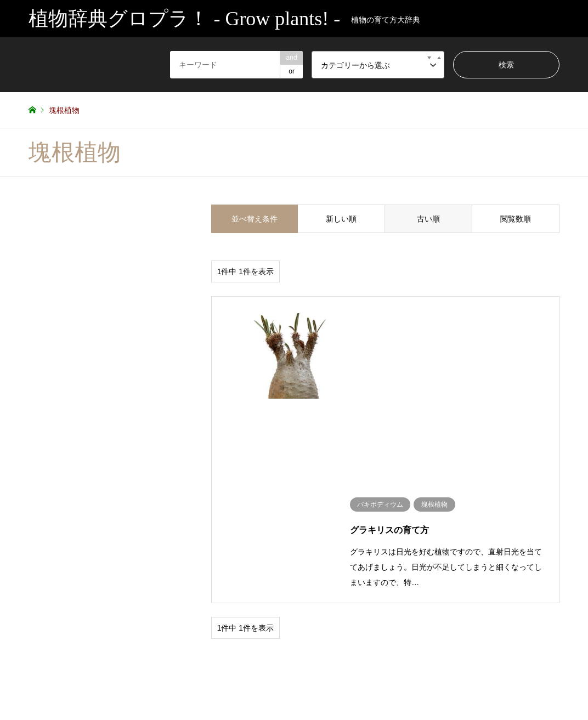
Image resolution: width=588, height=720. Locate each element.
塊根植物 (111, 595)
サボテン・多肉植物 (58, 595)
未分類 (174, 595)
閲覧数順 (516, 219)
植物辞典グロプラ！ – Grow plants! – (494, 667)
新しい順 (341, 219)
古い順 (428, 219)
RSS (32, 672)
